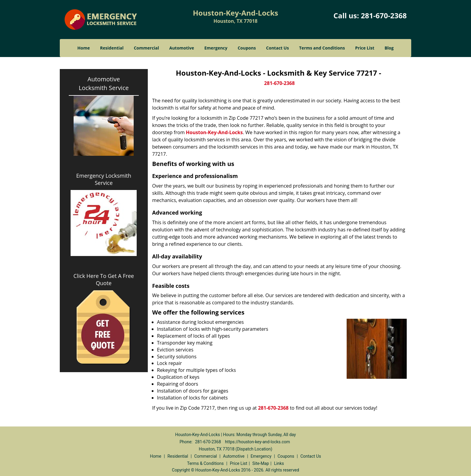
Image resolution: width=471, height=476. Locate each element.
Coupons (247, 48)
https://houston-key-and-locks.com (257, 442)
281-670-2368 (384, 15)
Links (279, 463)
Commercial (146, 48)
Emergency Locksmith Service (104, 179)
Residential (112, 48)
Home (84, 48)
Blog (389, 48)
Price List (365, 48)
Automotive (182, 48)
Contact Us (278, 48)
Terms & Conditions (205, 463)
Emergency (216, 48)
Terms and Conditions (322, 48)
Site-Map (261, 463)
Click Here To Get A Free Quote (104, 279)
